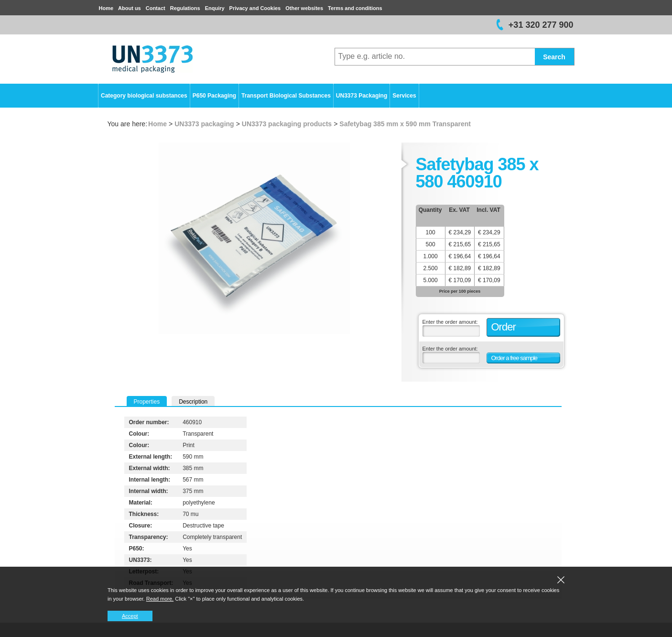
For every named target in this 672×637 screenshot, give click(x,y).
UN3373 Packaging (362, 96)
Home (106, 8)
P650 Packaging (214, 96)
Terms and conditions (355, 8)
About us (130, 8)
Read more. (160, 599)
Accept (130, 616)
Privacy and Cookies (255, 8)
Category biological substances (144, 96)
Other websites (304, 8)
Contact (156, 8)
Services (404, 96)
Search (554, 57)
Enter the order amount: (450, 322)
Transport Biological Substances (286, 96)
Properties (147, 402)
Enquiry (215, 8)
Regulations (185, 8)
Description (193, 402)
